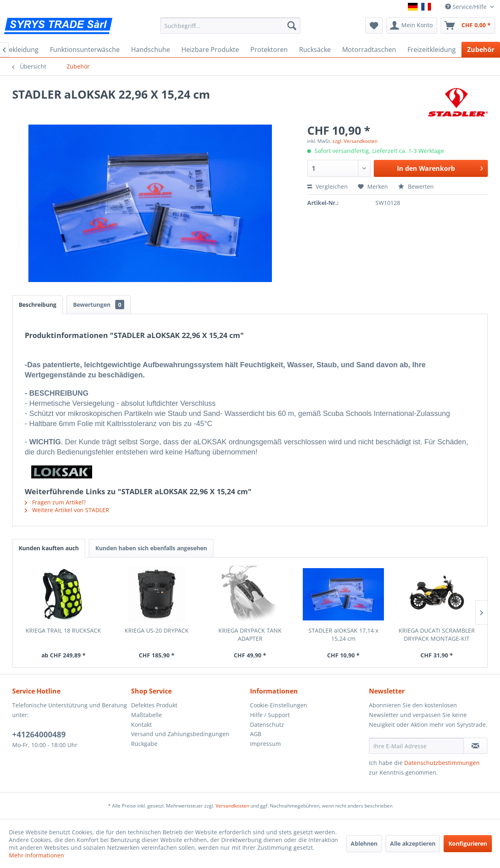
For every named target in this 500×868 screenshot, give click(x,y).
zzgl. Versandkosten (355, 141)
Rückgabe (144, 744)
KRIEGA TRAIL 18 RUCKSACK (63, 630)
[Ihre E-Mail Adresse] (416, 746)
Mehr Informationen (37, 855)
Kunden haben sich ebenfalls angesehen (151, 548)
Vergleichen (328, 186)
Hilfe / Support (270, 715)
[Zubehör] (481, 50)
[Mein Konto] (412, 26)
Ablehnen (364, 843)
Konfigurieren (468, 843)
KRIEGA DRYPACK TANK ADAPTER (250, 634)
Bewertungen (99, 305)
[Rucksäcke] (315, 50)
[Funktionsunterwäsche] (85, 50)
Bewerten (416, 186)
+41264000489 (39, 734)
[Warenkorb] (468, 26)
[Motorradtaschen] (369, 50)
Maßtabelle (147, 715)
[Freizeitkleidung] (432, 50)
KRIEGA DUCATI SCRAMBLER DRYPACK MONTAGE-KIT (437, 634)
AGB (256, 734)
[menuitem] (230, 26)
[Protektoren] (269, 50)
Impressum (265, 744)
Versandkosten (232, 806)
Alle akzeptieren (413, 843)
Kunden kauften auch (49, 548)
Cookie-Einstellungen (279, 705)
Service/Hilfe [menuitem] (467, 7)
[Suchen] (292, 26)
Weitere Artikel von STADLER (67, 510)
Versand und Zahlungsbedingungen (180, 734)
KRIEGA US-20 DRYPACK (157, 630)
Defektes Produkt (154, 705)
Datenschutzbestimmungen (442, 763)
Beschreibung (38, 305)
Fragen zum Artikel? (55, 502)
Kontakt (141, 725)
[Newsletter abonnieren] (475, 746)
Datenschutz (267, 725)
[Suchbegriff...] (230, 26)
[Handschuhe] (151, 50)
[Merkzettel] (374, 26)
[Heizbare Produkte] (210, 50)
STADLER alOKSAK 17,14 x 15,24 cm (343, 634)
